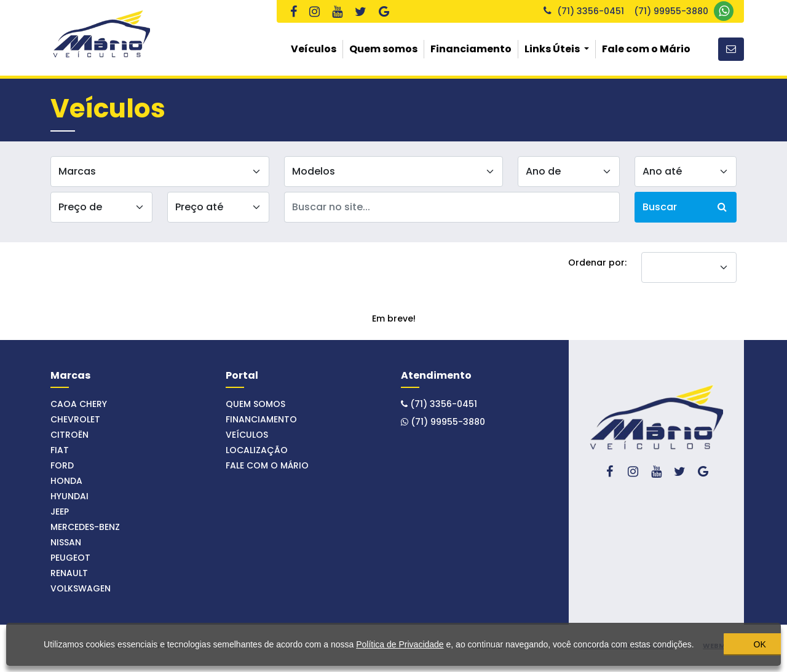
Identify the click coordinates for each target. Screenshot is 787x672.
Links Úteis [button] (553, 49)
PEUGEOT (70, 558)
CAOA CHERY (79, 404)
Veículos (314, 49)
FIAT (60, 450)
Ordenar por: (597, 263)
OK (713, 642)
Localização (257, 450)
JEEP (60, 512)
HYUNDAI (69, 496)
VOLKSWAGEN (81, 588)
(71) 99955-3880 (684, 11)
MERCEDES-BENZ (85, 527)
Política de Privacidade (395, 637)
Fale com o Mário (646, 49)
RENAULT (69, 573)
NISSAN (66, 542)
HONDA (66, 481)
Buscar (685, 207)
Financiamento (471, 49)
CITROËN (69, 435)
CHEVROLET (75, 419)
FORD (62, 465)
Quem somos (383, 49)
